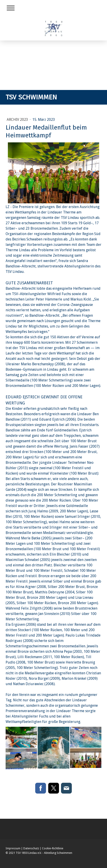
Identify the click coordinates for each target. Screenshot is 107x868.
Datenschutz (31, 848)
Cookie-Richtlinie (53, 848)
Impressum (13, 848)
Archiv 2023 (18, 120)
